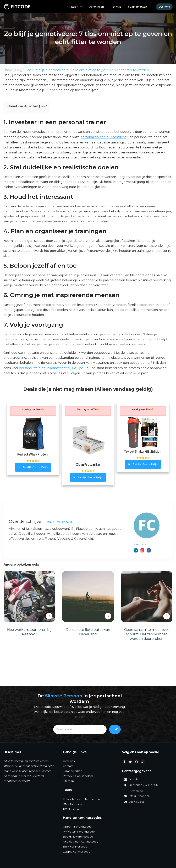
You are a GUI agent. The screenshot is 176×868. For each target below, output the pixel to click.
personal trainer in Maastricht (103, 137)
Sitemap (68, 781)
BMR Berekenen (74, 804)
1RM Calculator (73, 809)
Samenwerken (73, 771)
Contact (68, 766)
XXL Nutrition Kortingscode (81, 842)
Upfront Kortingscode (77, 827)
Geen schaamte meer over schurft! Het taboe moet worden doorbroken (147, 634)
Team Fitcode (58, 521)
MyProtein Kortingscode (79, 832)
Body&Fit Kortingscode (78, 837)
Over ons (69, 761)
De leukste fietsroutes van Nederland (88, 632)
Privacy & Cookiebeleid (78, 776)
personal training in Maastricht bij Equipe (51, 368)
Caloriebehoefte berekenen (81, 799)
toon (43, 106)
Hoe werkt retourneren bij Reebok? (29, 632)
